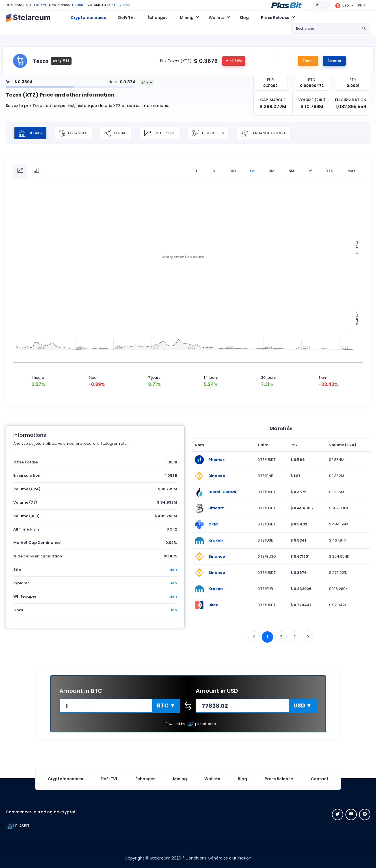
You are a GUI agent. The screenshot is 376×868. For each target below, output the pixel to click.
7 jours (154, 378)
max (352, 171)
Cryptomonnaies (88, 18)
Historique (160, 133)
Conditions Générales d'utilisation (218, 858)
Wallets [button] (217, 18)
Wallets (212, 779)
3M (272, 171)
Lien (173, 569)
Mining (180, 779)
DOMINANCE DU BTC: (22, 5)
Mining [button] (187, 18)
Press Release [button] (275, 18)
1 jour (93, 378)
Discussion (208, 133)
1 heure (38, 378)
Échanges (158, 18)
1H (195, 171)
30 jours (268, 378)
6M (291, 171)
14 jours (211, 378)
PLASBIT (18, 826)
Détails (30, 133)
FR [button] (360, 5)
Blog (244, 18)
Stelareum (160, 858)
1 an (322, 378)
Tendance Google (264, 133)
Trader (308, 61)
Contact (320, 779)
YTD (330, 171)
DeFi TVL (127, 18)
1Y (310, 171)
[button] (286, 5)
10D (233, 171)
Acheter (334, 61)
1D (213, 171)
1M (252, 171)
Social (116, 133)
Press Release (279, 779)
